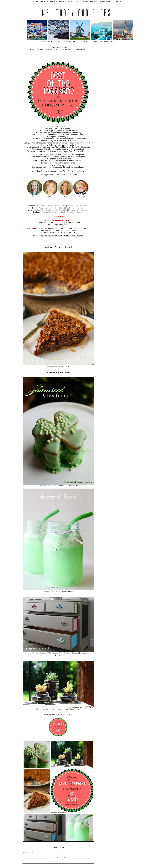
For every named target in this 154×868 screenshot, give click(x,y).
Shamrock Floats (50, 591)
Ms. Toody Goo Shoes (77, 13)
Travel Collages (66, 2)
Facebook (55, 206)
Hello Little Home (43, 206)
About (43, 2)
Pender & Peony (49, 212)
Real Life (94, 2)
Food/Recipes (106, 2)
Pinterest (71, 206)
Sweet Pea (43, 208)
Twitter (63, 206)
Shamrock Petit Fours (47, 486)
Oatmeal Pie (52, 367)
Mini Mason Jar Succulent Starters (50, 709)
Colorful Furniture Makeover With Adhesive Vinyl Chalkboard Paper (52, 653)
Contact (117, 2)
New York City (82, 2)
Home (36, 2)
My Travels (52, 2)
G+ (77, 206)
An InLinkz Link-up (28, 853)
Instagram (83, 206)
